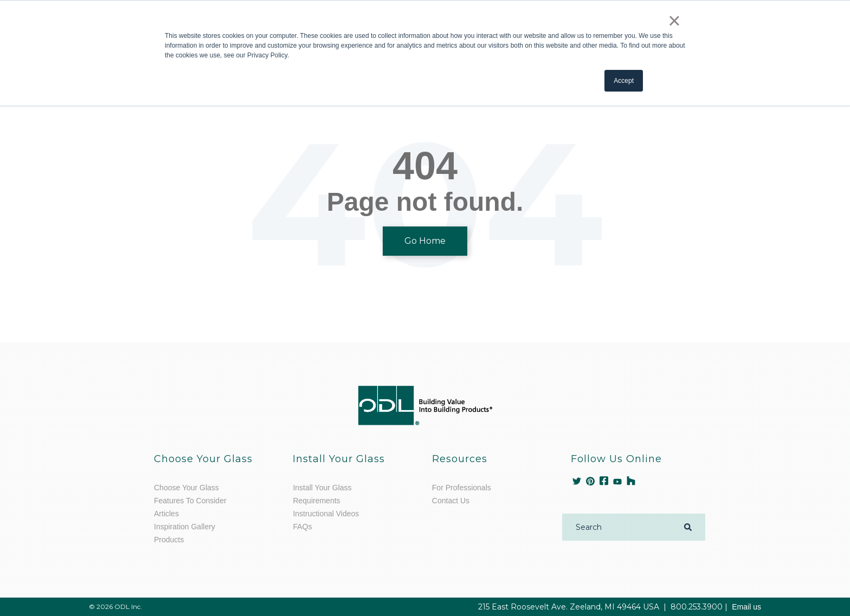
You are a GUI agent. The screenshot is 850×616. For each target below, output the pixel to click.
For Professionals (462, 488)
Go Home (425, 241)
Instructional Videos (326, 514)
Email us (746, 607)
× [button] (674, 21)
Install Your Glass (322, 488)
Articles (166, 514)
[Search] (619, 527)
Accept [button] (624, 81)
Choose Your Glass (186, 488)
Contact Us (451, 501)
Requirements (316, 501)
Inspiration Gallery (185, 527)
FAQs (302, 527)
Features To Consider (190, 501)
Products (169, 540)
